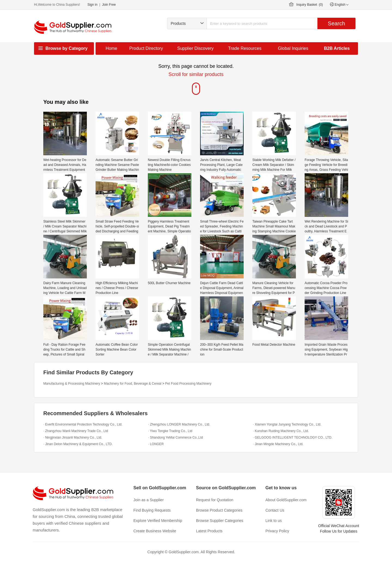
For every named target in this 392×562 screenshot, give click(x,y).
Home (111, 48)
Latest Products (209, 531)
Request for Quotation (215, 500)
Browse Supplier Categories (220, 521)
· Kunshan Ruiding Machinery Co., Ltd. (281, 431)
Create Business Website (155, 531)
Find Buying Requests (152, 510)
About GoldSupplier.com (286, 500)
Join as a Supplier (148, 500)
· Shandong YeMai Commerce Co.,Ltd (175, 438)
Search (336, 23)
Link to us (274, 521)
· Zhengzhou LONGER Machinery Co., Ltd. (179, 424)
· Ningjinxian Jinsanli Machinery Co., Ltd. (73, 438)
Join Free (109, 5)
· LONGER (156, 444)
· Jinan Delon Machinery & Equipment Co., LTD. (78, 444)
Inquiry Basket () (310, 5)
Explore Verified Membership (158, 521)
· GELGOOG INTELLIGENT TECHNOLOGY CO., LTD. (293, 438)
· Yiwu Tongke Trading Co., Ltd (170, 431)
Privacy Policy (277, 531)
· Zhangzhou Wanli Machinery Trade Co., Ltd (76, 431)
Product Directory (146, 48)
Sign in (92, 5)
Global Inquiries (293, 48)
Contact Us (275, 510)
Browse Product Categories (219, 510)
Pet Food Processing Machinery (188, 384)
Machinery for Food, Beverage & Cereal (132, 384)
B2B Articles (337, 48)
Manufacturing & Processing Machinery (72, 384)
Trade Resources (245, 48)
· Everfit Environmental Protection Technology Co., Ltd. (83, 424)
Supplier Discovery (195, 48)
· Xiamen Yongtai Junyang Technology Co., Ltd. (287, 424)
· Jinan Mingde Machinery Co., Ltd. (278, 444)
